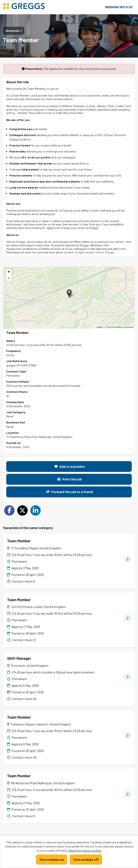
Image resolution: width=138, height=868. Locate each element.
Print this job (70, 479)
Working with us (119, 7)
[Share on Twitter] (22, 510)
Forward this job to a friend (70, 492)
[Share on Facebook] (9, 510)
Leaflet (99, 327)
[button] (69, 293)
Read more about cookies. (85, 850)
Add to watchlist (70, 466)
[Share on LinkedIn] (35, 510)
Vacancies (14, 31)
